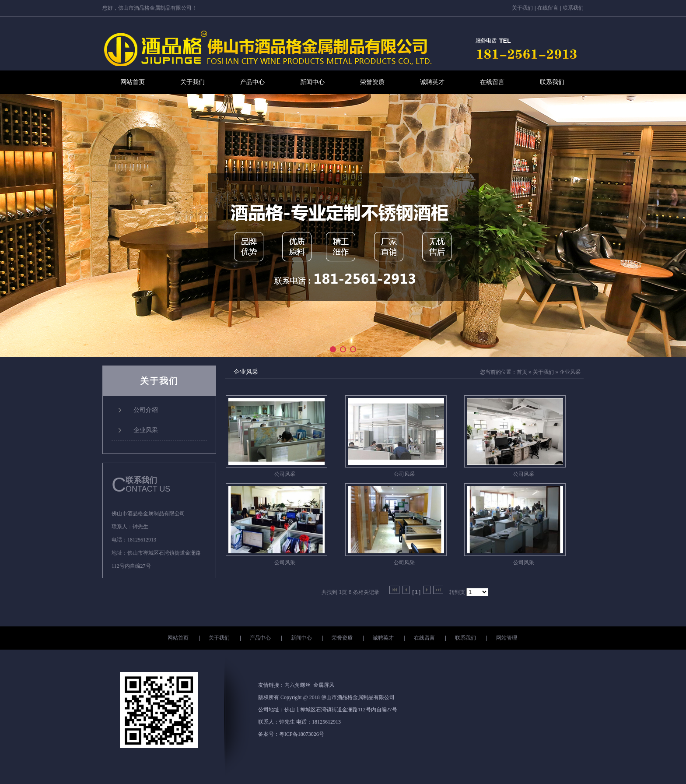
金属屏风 (324, 685)
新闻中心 (312, 82)
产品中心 (252, 82)
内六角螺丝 (297, 685)
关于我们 (522, 8)
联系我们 (573, 8)
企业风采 (570, 372)
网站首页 (133, 82)
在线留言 (548, 8)
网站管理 (507, 638)
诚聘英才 (432, 82)
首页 (522, 372)
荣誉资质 (372, 82)
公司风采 (285, 474)
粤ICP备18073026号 (302, 734)
